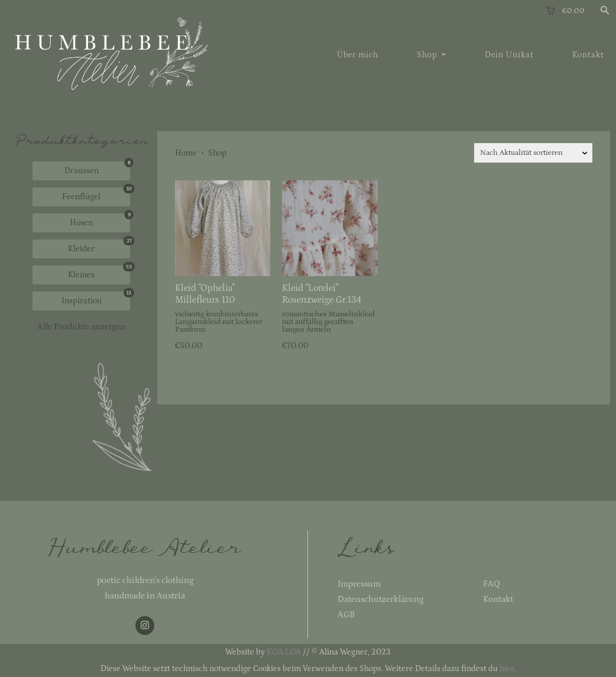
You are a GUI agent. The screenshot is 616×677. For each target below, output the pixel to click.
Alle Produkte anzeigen (81, 327)
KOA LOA (284, 652)
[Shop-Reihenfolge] (533, 153)
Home (186, 153)
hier (507, 669)
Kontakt (498, 599)
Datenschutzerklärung (380, 599)
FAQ (492, 584)
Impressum (359, 584)
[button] (605, 11)
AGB (346, 615)
